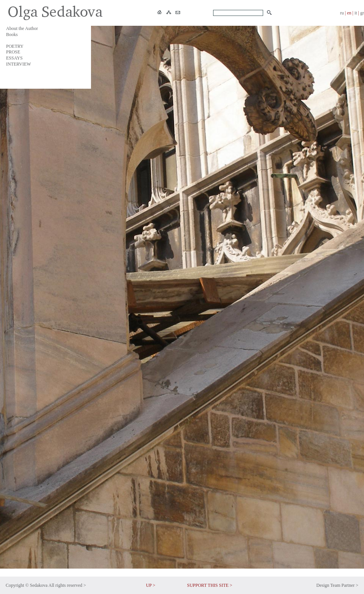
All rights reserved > (67, 585)
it (356, 13)
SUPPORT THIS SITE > (209, 585)
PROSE (13, 52)
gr (362, 13)
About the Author (22, 28)
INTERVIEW (19, 64)
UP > (151, 585)
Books (12, 34)
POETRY (15, 46)
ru (342, 13)
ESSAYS (14, 58)
